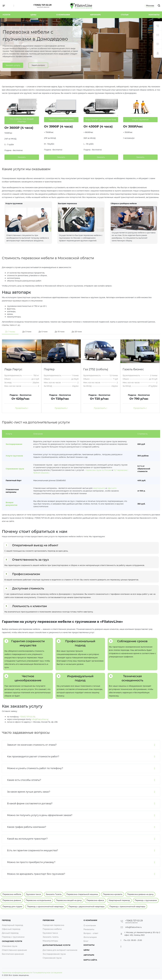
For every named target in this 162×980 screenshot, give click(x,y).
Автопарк (95, 15)
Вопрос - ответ (91, 933)
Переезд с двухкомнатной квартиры (87, 906)
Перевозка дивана (12, 900)
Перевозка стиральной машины (82, 894)
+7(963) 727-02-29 (42, 5)
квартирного (99, 488)
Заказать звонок (43, 7)
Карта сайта (90, 961)
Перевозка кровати (113, 894)
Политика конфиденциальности (17, 973)
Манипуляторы (51, 941)
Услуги (6, 15)
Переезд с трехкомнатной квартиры (127, 906)
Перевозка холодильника (38, 900)
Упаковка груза (10, 947)
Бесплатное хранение (14, 955)
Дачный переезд (11, 933)
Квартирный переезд (119, 900)
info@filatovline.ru (40, 719)
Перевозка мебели (12, 894)
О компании (63, 15)
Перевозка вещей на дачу (69, 900)
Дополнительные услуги (57, 946)
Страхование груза (15, 469)
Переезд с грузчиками (146, 900)
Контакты (154, 15)
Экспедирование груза (55, 955)
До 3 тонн (27, 332)
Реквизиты (89, 929)
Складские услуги (12, 942)
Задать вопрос (38, 66)
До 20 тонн (77, 332)
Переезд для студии (12, 906)
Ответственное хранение (15, 951)
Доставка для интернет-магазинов (61, 951)
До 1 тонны (10, 332)
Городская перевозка (54, 925)
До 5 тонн (43, 332)
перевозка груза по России (98, 470)
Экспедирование (14, 444)
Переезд (6, 920)
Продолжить (22, 408)
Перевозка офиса (95, 900)
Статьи (125, 15)
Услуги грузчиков (14, 456)
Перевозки (48, 920)
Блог (86, 941)
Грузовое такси (33, 894)
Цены (33, 15)
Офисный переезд (12, 929)
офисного (112, 488)
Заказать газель (51, 937)
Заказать (22, 157)
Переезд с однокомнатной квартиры (45, 906)
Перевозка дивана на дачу (140, 894)
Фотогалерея (91, 937)
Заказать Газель (54, 894)
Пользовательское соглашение (47, 973)
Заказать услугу (13, 66)
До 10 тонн (60, 332)
